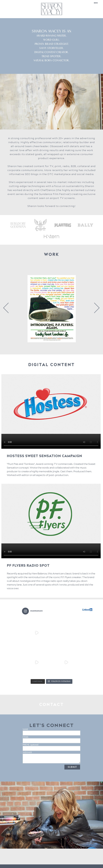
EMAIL (51, 734)
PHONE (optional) (51, 742)
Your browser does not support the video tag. (51, 411)
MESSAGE (51, 750)
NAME (51, 727)
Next (96, 308)
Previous (6, 308)
